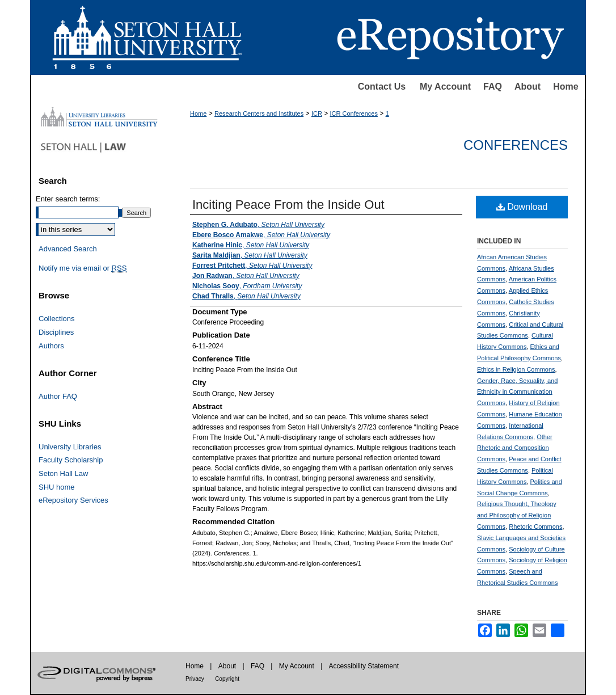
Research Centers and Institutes (259, 113)
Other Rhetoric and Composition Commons (515, 448)
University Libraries (70, 447)
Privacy (195, 679)
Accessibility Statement (364, 666)
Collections (57, 319)
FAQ (493, 87)
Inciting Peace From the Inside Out (288, 205)
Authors (51, 346)
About (528, 87)
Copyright (227, 679)
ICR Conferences (354, 113)
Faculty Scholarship (71, 460)
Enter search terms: (68, 199)
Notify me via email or (83, 268)
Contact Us (382, 87)
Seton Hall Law (63, 473)
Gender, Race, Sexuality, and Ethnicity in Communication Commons (517, 392)
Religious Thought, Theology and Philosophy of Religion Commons (517, 515)
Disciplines (56, 332)
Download (522, 207)
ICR (317, 113)
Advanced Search (68, 249)
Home (566, 87)
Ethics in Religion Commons (516, 369)
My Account (445, 87)
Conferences (516, 145)
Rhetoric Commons (535, 526)
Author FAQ (58, 396)
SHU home (57, 487)
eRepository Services (73, 500)
